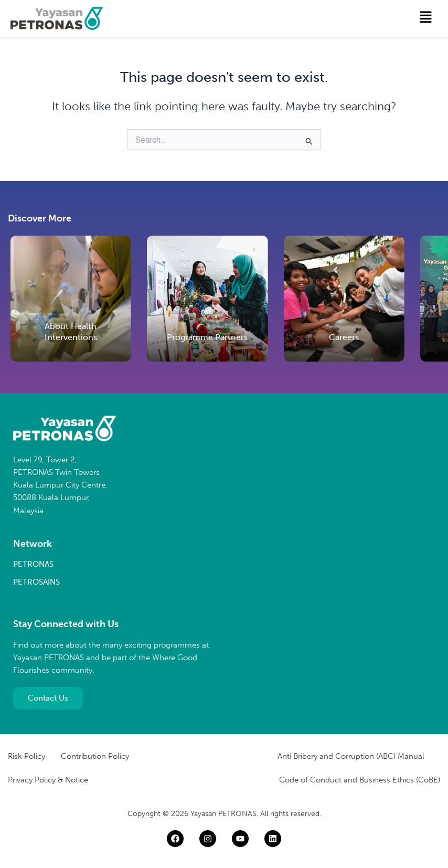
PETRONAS (33, 564)
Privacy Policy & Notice (48, 780)
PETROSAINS (36, 582)
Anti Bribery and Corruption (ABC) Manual (351, 756)
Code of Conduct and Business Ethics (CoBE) (360, 780)
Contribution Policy (95, 756)
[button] (426, 18)
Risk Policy (26, 756)
